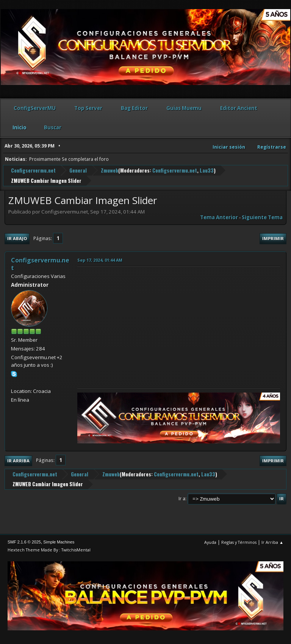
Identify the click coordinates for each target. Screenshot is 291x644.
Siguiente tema (262, 217)
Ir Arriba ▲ (272, 542)
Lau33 (207, 170)
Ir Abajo (17, 238)
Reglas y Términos (239, 542)
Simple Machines (59, 542)
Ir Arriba (18, 461)
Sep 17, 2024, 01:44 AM (100, 260)
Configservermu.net (175, 170)
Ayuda (210, 542)
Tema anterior (219, 217)
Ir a (182, 499)
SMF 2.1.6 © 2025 (24, 542)
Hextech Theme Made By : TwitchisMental (49, 550)
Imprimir (273, 238)
